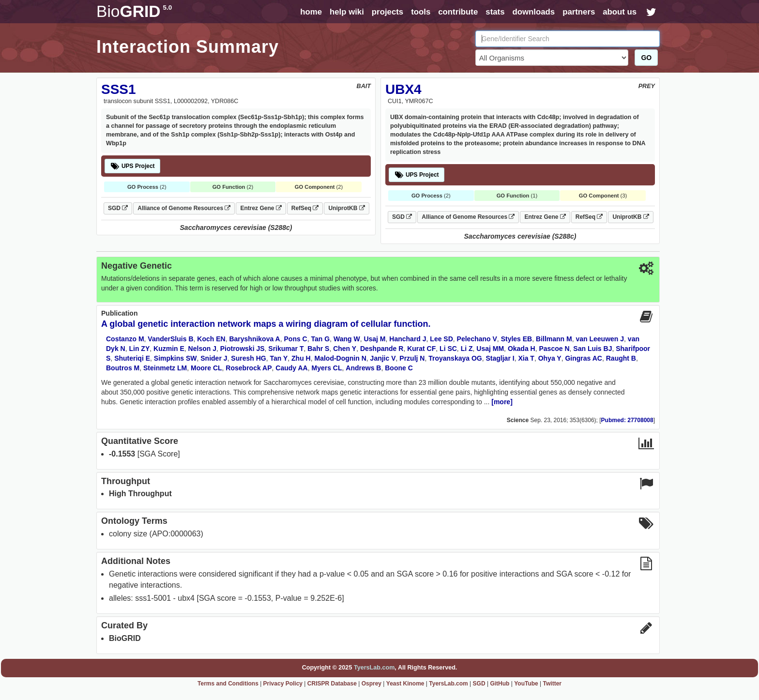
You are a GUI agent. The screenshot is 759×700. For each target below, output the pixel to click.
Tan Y (279, 358)
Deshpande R (382, 349)
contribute (458, 12)
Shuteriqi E (132, 358)
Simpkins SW (175, 358)
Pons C (296, 339)
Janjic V (383, 358)
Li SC (448, 349)
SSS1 (119, 89)
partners (579, 12)
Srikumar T (286, 349)
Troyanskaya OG (455, 358)
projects (387, 12)
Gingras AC (584, 358)
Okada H (522, 349)
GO (646, 58)
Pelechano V (477, 339)
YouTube (526, 684)
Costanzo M (125, 339)
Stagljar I (500, 358)
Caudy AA (291, 368)
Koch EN (211, 339)
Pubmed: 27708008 (627, 420)
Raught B (621, 358)
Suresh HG (248, 358)
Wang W (347, 339)
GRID (134, 11)
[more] (502, 402)
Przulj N (412, 358)
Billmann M (554, 339)
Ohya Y (550, 358)
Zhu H (301, 358)
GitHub (500, 684)
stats (495, 12)
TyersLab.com (374, 668)
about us (620, 12)
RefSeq (305, 208)
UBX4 (403, 89)
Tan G (321, 339)
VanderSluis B (170, 339)
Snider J (214, 358)
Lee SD (441, 339)
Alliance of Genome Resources (184, 208)
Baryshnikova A (254, 339)
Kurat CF (421, 349)
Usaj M (374, 339)
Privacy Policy (283, 684)
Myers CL (327, 368)
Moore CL (206, 368)
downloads (533, 12)
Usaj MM (490, 349)
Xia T (526, 358)
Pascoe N (554, 349)
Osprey (372, 684)
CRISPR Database (332, 684)
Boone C (399, 368)
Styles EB (517, 339)
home (311, 12)
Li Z (467, 349)
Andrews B (363, 368)
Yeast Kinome (405, 684)
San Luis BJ (592, 349)
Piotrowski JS (243, 349)
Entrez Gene (261, 208)
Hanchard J (408, 339)
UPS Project (132, 166)
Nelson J (202, 349)
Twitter (552, 684)
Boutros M (123, 368)
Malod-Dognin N (341, 358)
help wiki (347, 12)
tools (421, 12)
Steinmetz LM (165, 368)
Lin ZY (139, 349)
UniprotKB (346, 208)
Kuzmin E (169, 349)
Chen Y (345, 349)
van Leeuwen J (600, 339)
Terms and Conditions (228, 684)
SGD (118, 208)
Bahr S (318, 349)
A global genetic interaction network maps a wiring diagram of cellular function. (266, 324)
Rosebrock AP (249, 368)
